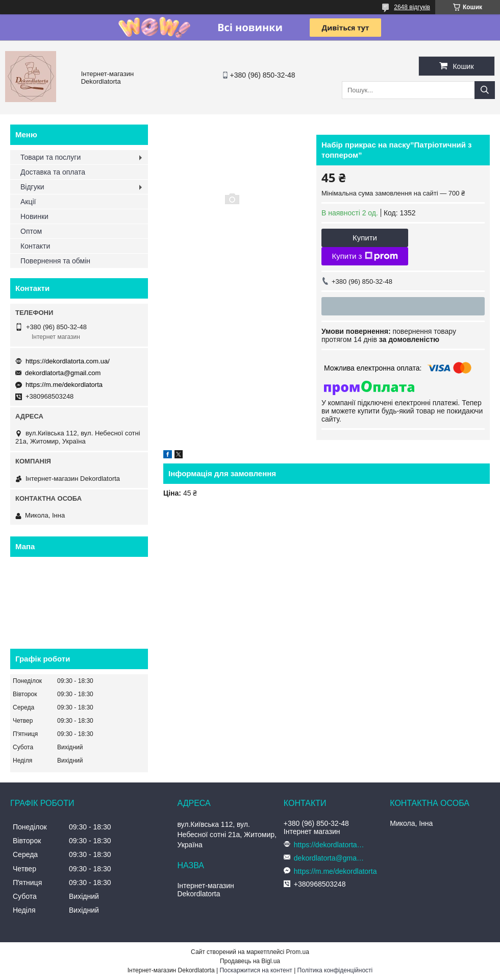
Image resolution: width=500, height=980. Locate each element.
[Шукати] (485, 90)
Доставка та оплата (53, 172)
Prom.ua (298, 952)
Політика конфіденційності (335, 970)
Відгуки (32, 187)
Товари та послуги (51, 157)
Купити (365, 238)
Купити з (365, 256)
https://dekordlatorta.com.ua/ (68, 361)
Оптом (31, 231)
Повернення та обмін (55, 261)
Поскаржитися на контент (256, 970)
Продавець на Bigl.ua (250, 961)
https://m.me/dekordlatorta (64, 385)
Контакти (35, 246)
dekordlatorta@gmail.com (63, 373)
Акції (28, 202)
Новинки (34, 216)
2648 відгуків (412, 7)
